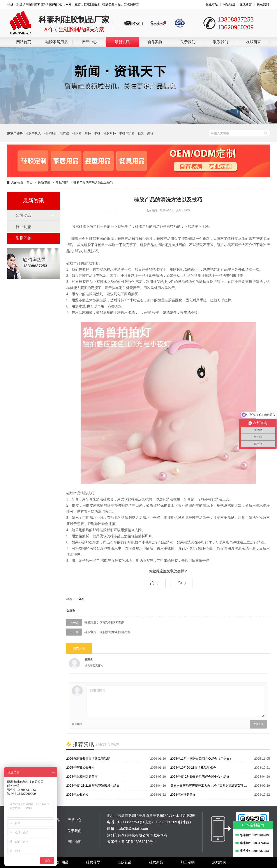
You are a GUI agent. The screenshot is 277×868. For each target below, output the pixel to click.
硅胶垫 (64, 133)
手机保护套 (127, 133)
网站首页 (24, 42)
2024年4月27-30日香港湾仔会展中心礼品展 (200, 777)
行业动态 (23, 227)
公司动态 (23, 215)
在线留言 (246, 4)
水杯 (88, 133)
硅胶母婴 (93, 862)
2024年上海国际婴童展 (82, 777)
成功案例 (219, 862)
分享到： (72, 611)
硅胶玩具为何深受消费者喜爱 (104, 623)
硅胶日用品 (60, 862)
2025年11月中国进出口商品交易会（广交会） (202, 759)
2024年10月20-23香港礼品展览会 (193, 768)
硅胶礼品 (125, 862)
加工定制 (188, 862)
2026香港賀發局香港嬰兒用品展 (88, 759)
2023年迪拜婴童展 (183, 795)
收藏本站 (212, 4)
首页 (30, 182)
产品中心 (89, 42)
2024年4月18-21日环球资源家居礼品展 (93, 786)
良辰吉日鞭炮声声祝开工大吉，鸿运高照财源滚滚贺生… (209, 786)
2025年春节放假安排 (80, 768)
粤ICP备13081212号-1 (139, 842)
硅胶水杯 (110, 133)
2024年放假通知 (77, 795)
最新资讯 (122, 42)
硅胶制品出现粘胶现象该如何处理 (107, 632)
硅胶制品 (50, 133)
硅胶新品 (156, 862)
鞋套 (141, 133)
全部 (81, 599)
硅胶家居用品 (56, 42)
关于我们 (188, 42)
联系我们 (263, 4)
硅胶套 (77, 133)
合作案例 (155, 42)
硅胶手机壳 (33, 133)
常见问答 (62, 182)
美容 (150, 133)
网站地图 (229, 4)
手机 (97, 133)
